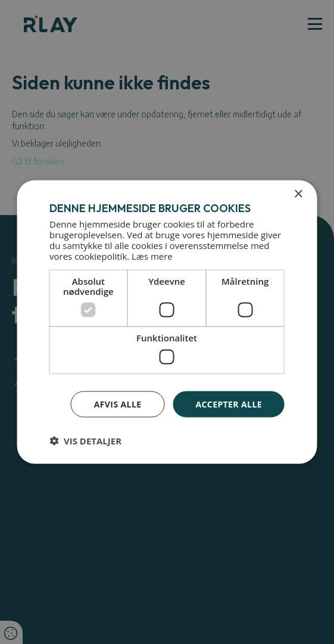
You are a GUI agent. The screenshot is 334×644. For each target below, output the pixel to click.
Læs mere (152, 256)
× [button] (298, 194)
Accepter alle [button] (228, 404)
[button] (85, 441)
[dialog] (167, 322)
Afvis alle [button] (118, 404)
